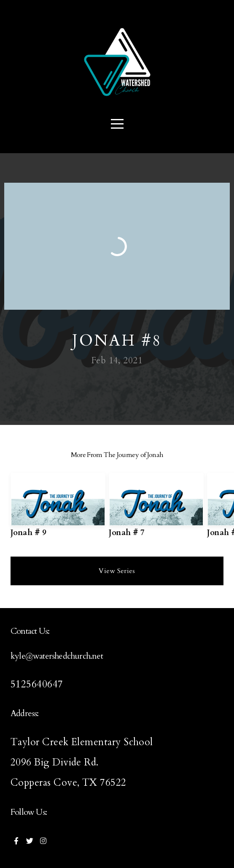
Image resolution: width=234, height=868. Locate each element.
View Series (117, 571)
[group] (58, 508)
